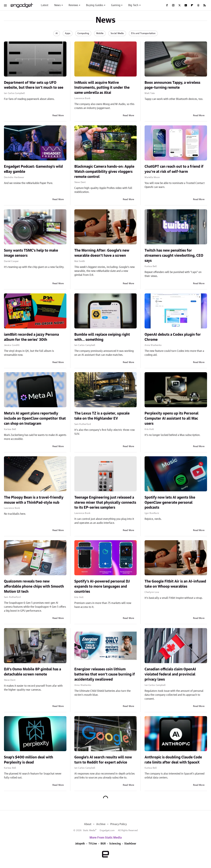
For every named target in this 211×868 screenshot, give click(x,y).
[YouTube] (186, 5)
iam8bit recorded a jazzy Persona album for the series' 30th (31, 337)
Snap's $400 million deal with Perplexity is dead (29, 760)
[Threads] (198, 5)
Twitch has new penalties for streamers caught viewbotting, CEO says (174, 256)
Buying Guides (95, 5)
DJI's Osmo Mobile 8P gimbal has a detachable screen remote (32, 672)
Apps (68, 33)
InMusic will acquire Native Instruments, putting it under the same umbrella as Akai (102, 88)
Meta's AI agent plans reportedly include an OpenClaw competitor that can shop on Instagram (35, 418)
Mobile (100, 33)
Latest (45, 5)
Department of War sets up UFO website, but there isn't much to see (34, 85)
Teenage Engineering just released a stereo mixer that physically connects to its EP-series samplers (105, 503)
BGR (103, 844)
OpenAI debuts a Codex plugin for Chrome (173, 337)
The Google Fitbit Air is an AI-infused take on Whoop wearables (175, 584)
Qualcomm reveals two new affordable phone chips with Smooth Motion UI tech (34, 586)
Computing (83, 33)
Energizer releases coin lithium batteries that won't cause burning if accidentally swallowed (105, 674)
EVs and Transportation (143, 33)
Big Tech (133, 5)
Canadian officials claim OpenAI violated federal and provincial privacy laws (170, 674)
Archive (101, 824)
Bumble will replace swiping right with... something (102, 337)
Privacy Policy (119, 824)
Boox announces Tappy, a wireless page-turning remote (172, 85)
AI (57, 33)
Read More (58, 116)
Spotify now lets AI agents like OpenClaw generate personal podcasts (170, 503)
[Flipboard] (192, 5)
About (88, 824)
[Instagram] (173, 5)
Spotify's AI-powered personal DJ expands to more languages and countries (102, 586)
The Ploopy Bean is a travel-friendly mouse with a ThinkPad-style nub (34, 500)
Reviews (73, 5)
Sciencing (115, 844)
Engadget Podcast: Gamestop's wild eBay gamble (33, 169)
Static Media (89, 830)
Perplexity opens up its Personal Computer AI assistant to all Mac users (172, 418)
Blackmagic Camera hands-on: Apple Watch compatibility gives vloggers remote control (104, 172)
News (57, 5)
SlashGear (130, 844)
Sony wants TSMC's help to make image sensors (31, 253)
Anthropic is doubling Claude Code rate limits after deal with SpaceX (173, 760)
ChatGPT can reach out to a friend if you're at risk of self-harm (174, 169)
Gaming (116, 5)
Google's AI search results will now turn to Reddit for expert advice (103, 760)
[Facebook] (167, 5)
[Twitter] (180, 5)
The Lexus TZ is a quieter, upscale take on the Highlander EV (102, 416)
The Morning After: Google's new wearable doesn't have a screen (102, 253)
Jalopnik (80, 844)
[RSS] (205, 5)
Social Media (117, 33)
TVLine (93, 844)
